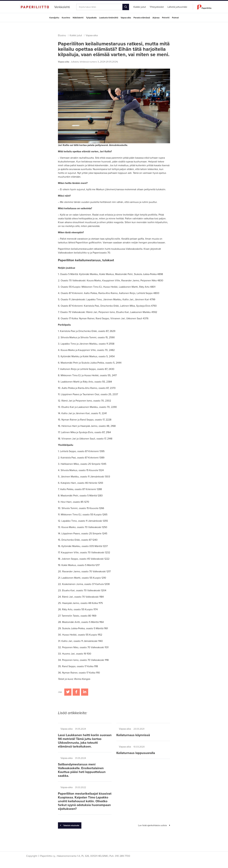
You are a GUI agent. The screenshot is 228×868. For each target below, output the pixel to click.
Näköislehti (78, 18)
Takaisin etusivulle (70, 825)
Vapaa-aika (126, 18)
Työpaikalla (91, 18)
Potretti (166, 18)
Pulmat (175, 18)
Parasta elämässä (142, 18)
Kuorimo (66, 18)
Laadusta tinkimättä (109, 18)
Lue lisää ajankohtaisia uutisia (154, 825)
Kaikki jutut (76, 35)
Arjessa (156, 18)
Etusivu (62, 35)
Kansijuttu (54, 18)
